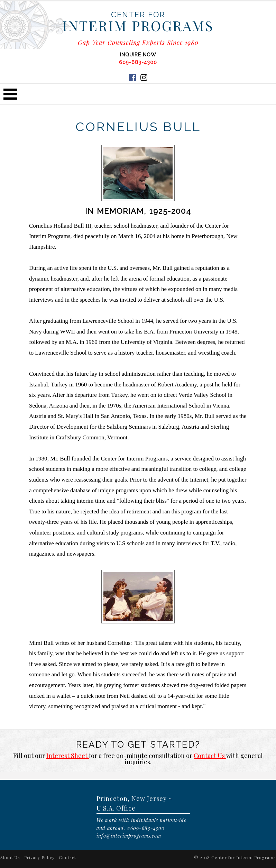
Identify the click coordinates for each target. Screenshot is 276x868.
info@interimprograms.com (129, 836)
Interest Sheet (68, 756)
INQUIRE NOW (138, 55)
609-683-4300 (138, 62)
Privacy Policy (39, 857)
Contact (67, 857)
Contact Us (210, 756)
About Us (10, 857)
